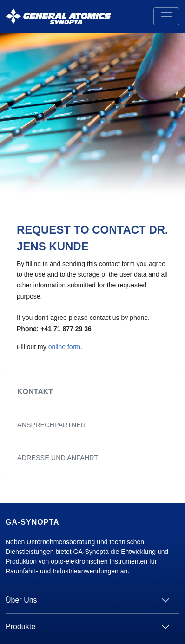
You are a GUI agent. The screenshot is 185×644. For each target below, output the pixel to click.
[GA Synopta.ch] (58, 16)
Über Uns (21, 600)
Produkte (20, 627)
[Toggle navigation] (166, 16)
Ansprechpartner (51, 425)
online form (64, 347)
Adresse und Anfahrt (58, 458)
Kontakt (35, 392)
